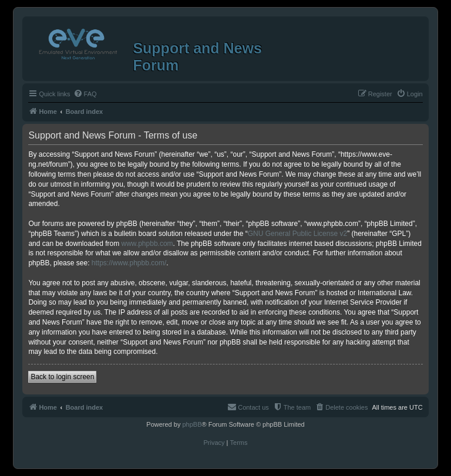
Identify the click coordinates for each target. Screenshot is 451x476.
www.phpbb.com (147, 244)
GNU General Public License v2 (297, 234)
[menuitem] (85, 94)
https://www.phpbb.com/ (129, 263)
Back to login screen (62, 377)
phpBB (192, 424)
